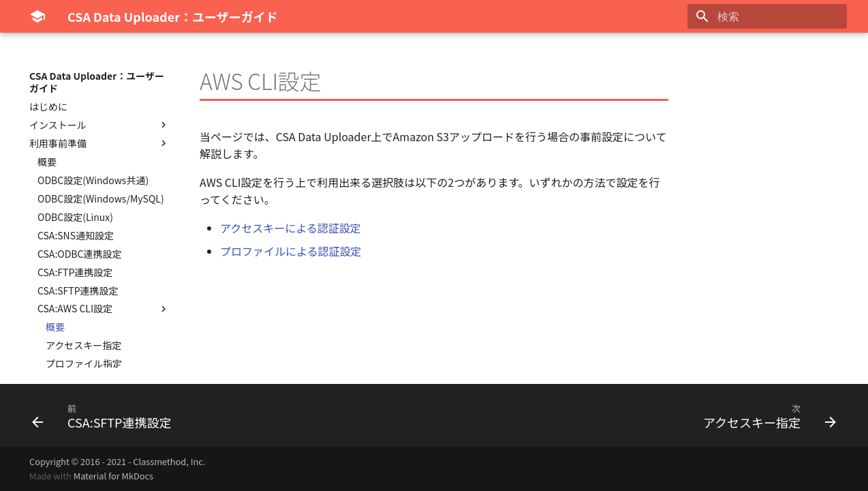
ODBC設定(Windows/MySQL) (101, 198)
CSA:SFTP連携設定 (78, 291)
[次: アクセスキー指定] (766, 415)
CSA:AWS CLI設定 (104, 308)
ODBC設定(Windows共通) (93, 180)
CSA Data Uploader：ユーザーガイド (97, 82)
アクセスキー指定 (83, 345)
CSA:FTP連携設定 (75, 272)
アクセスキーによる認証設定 (291, 228)
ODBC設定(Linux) (75, 217)
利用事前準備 (99, 143)
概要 (47, 162)
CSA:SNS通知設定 (76, 235)
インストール (99, 125)
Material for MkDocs (113, 476)
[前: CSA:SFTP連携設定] (106, 415)
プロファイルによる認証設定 (291, 251)
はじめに (48, 106)
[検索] (767, 16)
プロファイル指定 (84, 363)
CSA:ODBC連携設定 (79, 254)
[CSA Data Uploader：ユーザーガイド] (37, 16)
